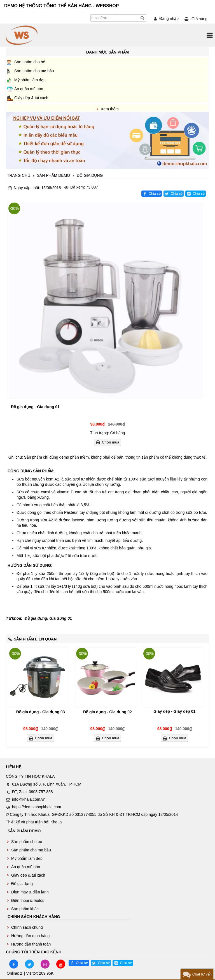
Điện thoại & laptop (28, 900)
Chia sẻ (155, 194)
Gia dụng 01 (61, 618)
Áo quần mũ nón (29, 89)
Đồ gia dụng (36, 618)
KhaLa (56, 822)
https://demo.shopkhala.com (37, 807)
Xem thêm (110, 109)
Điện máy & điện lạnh (30, 892)
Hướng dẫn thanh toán (31, 944)
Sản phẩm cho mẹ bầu (34, 71)
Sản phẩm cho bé (30, 62)
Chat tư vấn (202, 974)
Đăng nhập (169, 18)
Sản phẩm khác (25, 909)
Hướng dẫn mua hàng (30, 936)
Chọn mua (111, 442)
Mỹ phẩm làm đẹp (30, 80)
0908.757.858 (41, 792)
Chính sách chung (27, 927)
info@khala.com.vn (29, 799)
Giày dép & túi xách (31, 98)
